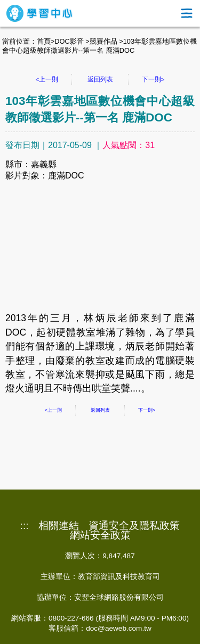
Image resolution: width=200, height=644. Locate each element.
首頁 (44, 41)
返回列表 (100, 79)
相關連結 (59, 526)
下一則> (153, 79)
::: (25, 526)
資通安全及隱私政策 (134, 526)
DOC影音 (69, 41)
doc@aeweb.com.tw (119, 628)
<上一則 (47, 79)
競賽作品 (103, 41)
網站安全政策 (100, 535)
